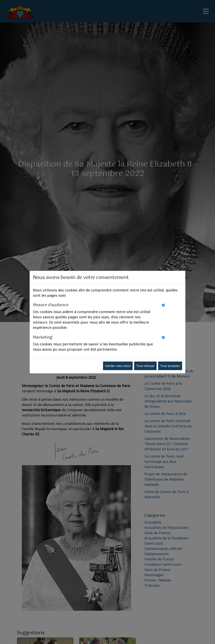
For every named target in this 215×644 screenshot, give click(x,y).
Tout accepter (170, 366)
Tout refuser (145, 366)
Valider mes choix (118, 366)
